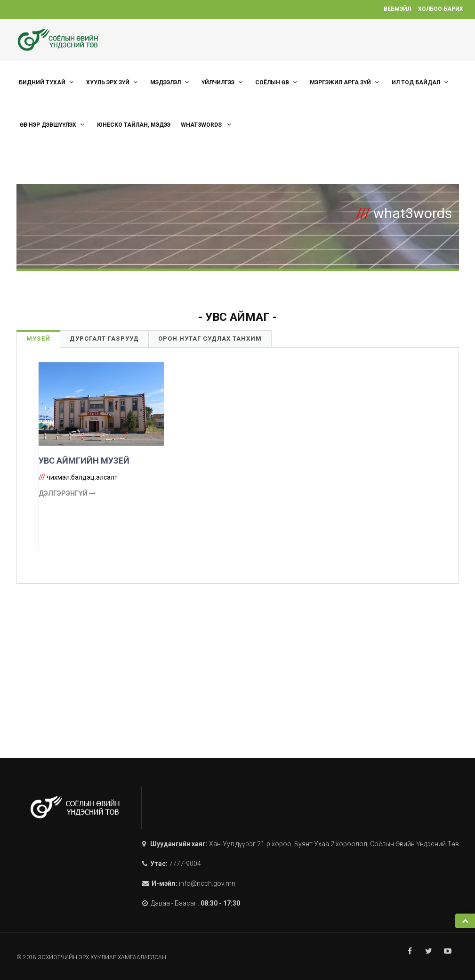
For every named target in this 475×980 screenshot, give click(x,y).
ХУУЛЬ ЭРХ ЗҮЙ (113, 82)
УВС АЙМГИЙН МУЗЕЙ (84, 461)
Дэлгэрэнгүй (67, 493)
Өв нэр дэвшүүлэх (53, 125)
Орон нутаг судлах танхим (210, 339)
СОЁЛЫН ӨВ (277, 82)
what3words (207, 125)
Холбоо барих (441, 9)
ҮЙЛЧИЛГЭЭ (223, 82)
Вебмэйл (397, 9)
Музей (38, 339)
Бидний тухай (47, 82)
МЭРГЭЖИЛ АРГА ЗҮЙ (346, 82)
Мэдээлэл (171, 82)
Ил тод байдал (421, 82)
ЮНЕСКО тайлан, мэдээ (134, 125)
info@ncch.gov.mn (207, 883)
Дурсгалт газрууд (104, 339)
